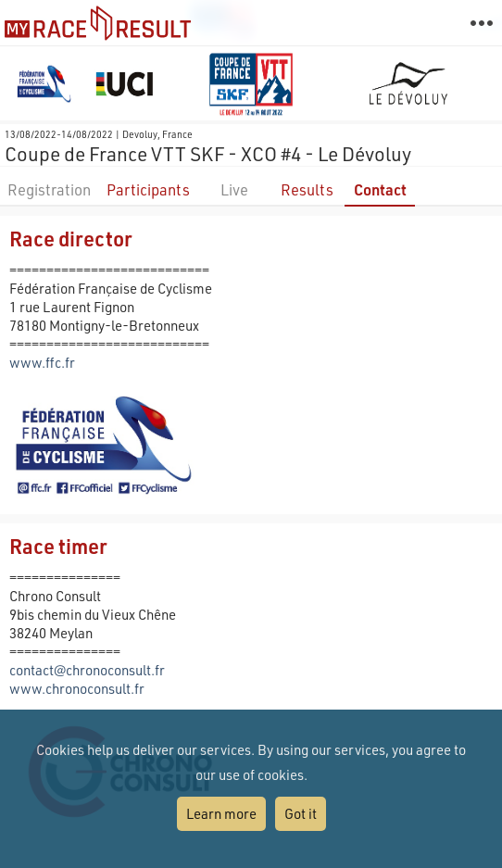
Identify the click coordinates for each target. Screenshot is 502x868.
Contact (380, 189)
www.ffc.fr (42, 362)
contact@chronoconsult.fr (87, 670)
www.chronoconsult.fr (77, 688)
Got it (301, 813)
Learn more (221, 813)
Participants (148, 189)
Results (307, 189)
